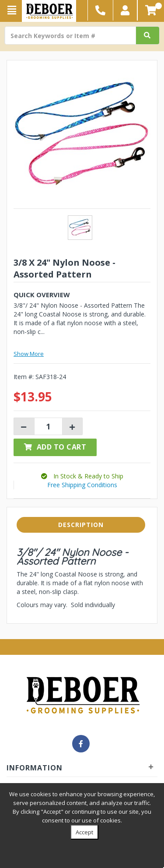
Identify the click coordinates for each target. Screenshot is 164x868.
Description (81, 525)
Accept (84, 832)
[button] (125, 10)
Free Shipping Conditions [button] (82, 485)
